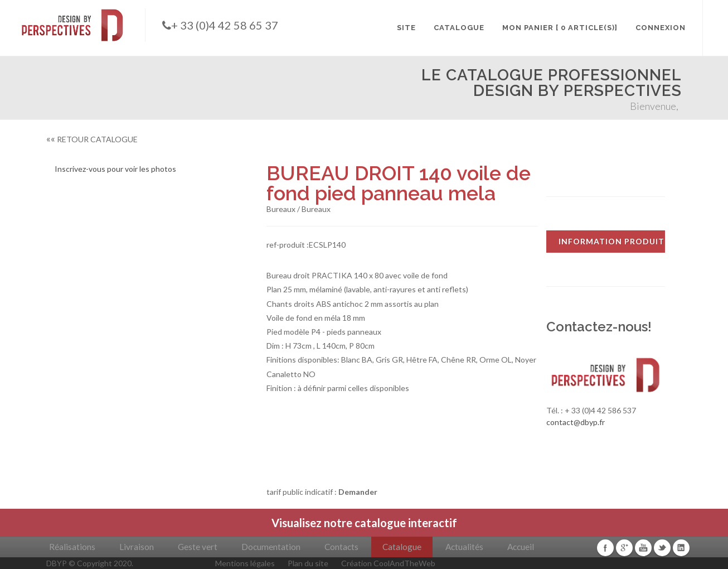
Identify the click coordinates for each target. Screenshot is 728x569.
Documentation (271, 547)
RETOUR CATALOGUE (92, 139)
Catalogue (402, 547)
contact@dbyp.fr (576, 422)
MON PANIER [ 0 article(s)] (560, 28)
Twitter (662, 548)
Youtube (643, 548)
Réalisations (72, 547)
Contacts (341, 547)
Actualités (464, 547)
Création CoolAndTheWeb (388, 563)
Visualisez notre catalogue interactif (364, 523)
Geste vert (198, 547)
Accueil (521, 547)
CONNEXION (661, 28)
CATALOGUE (459, 28)
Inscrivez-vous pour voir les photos (115, 169)
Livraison (137, 547)
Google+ (624, 548)
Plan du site (308, 563)
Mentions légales (245, 563)
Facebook (605, 548)
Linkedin (681, 548)
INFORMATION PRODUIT (611, 241)
